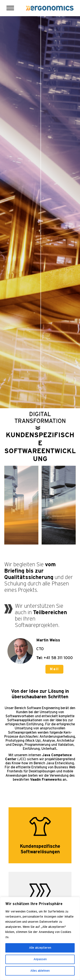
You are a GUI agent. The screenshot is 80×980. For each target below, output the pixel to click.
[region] (40, 938)
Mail (54, 669)
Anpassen (40, 959)
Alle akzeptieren (40, 948)
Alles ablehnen (40, 971)
